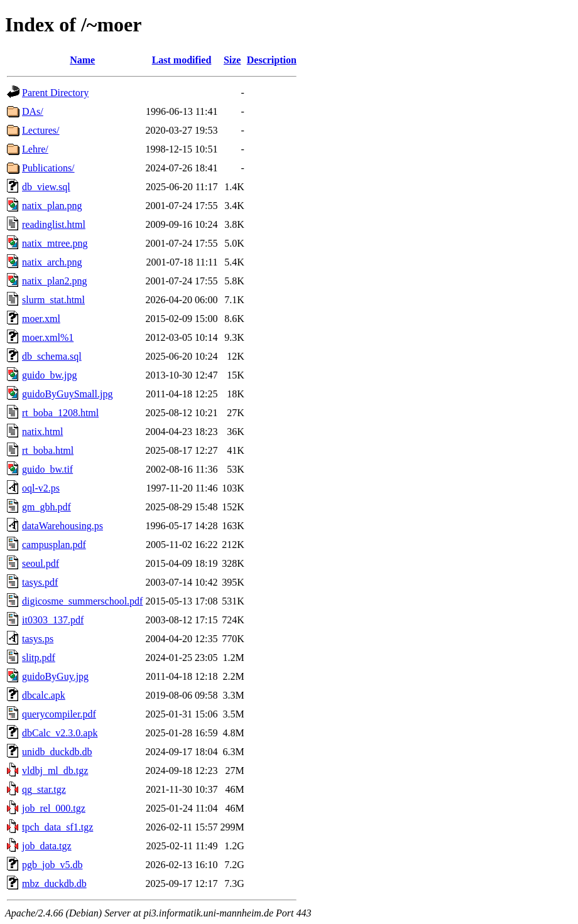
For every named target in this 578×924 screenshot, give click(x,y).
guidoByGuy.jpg (55, 676)
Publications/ (48, 168)
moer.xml (41, 319)
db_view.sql (46, 187)
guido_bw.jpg (49, 375)
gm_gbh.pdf (46, 507)
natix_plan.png (52, 206)
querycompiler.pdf (59, 714)
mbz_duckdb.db (54, 884)
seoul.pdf (41, 563)
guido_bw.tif (47, 469)
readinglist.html (54, 224)
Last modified (182, 60)
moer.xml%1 (48, 337)
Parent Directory (55, 93)
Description (272, 60)
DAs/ (33, 111)
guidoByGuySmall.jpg (67, 394)
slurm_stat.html (53, 300)
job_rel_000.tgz (54, 808)
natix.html (42, 432)
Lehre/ (35, 149)
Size (232, 60)
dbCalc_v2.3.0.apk (60, 733)
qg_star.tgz (44, 789)
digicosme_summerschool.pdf (82, 601)
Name (82, 60)
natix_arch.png (52, 262)
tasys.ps (38, 639)
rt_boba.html (48, 450)
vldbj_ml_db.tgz (55, 771)
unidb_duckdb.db (57, 752)
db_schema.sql (52, 356)
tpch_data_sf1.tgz (57, 827)
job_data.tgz (47, 846)
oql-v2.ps (41, 488)
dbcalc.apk (44, 695)
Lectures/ (41, 130)
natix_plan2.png (55, 281)
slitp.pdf (39, 658)
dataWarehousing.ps (63, 526)
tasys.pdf (40, 582)
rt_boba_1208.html (60, 413)
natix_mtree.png (55, 243)
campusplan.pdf (54, 545)
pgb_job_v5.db (52, 865)
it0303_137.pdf (53, 620)
